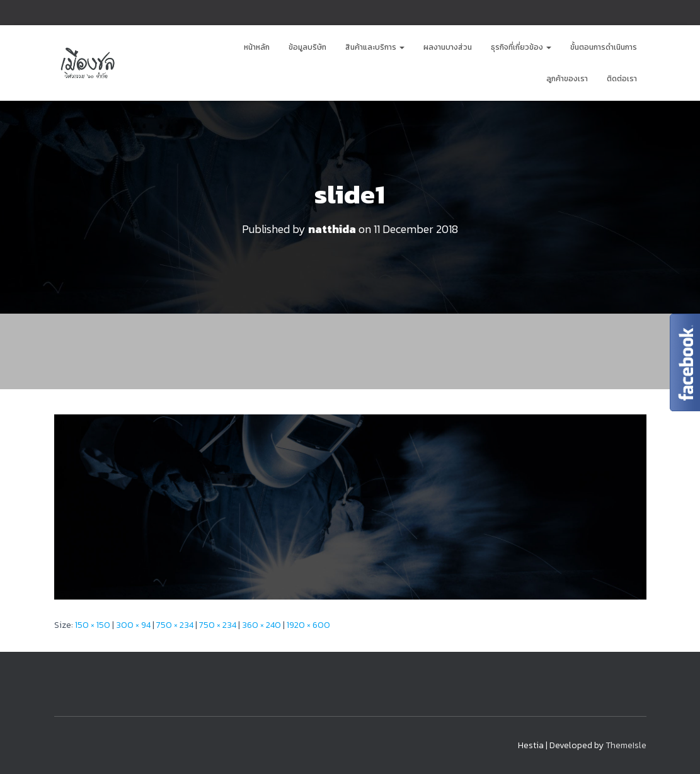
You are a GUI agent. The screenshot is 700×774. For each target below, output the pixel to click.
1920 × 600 (308, 625)
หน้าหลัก (257, 47)
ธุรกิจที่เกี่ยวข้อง (521, 47)
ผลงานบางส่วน (448, 47)
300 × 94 (133, 625)
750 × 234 (175, 625)
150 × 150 (93, 625)
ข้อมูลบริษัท (307, 47)
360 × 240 (261, 625)
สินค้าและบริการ (375, 47)
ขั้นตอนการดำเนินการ (604, 47)
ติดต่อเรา (622, 79)
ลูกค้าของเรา (567, 79)
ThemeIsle (626, 745)
